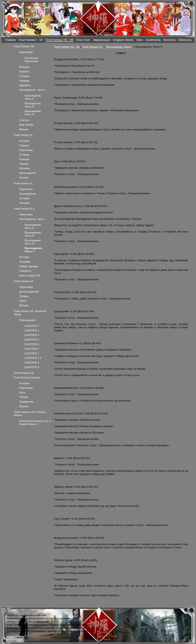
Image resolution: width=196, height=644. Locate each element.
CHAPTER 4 (32, 340)
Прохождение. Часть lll (33, 105)
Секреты (24, 71)
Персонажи (26, 52)
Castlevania (153, 40)
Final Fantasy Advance (27, 378)
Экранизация (101, 40)
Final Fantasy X (23, 183)
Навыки (24, 164)
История (24, 67)
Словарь (24, 76)
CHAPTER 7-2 (33, 358)
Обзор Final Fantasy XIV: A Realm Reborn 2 (35, 423)
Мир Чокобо (26, 125)
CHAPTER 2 (32, 330)
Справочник (26, 402)
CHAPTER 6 (32, 349)
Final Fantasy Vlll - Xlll (59, 40)
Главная (10, 40)
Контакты (169, 40)
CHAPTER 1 (32, 326)
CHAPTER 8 (32, 363)
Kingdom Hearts (123, 40)
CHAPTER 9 (32, 367)
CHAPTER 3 (32, 335)
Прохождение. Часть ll (33, 97)
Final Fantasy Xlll (24, 373)
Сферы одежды (29, 266)
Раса (22, 392)
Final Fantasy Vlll (24, 46)
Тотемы (24, 397)
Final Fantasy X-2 (93, 47)
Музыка (24, 129)
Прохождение (27, 173)
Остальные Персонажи (31, 60)
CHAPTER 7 (32, 353)
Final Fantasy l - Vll (30, 40)
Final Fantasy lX (23, 135)
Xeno (139, 40)
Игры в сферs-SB (30, 275)
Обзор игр (185, 40)
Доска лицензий (29, 292)
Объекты (25, 168)
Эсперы (24, 296)
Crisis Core (83, 40)
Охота (23, 301)
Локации (24, 81)
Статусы (24, 120)
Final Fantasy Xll (24, 281)
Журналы (25, 85)
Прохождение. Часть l (119, 47)
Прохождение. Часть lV (33, 113)
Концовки (25, 262)
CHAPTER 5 (32, 344)
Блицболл (25, 271)
